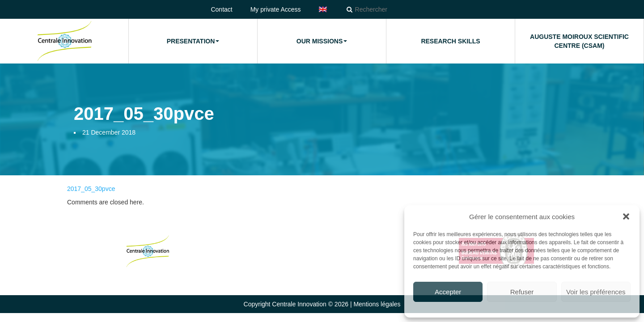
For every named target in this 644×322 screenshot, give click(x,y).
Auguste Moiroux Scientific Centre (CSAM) (579, 41)
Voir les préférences (596, 292)
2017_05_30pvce (91, 189)
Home (64, 41)
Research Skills (450, 41)
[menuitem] (323, 9)
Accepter (448, 292)
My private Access (276, 9)
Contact (221, 9)
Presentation (193, 41)
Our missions (322, 41)
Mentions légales (377, 304)
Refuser (522, 292)
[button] (626, 216)
